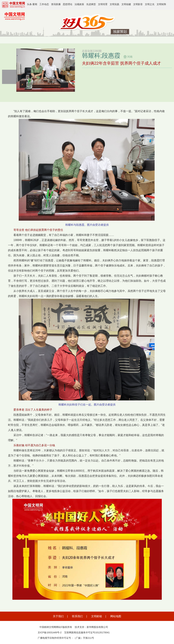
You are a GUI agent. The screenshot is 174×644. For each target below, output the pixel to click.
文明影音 (138, 4)
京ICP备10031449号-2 (50, 632)
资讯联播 (56, 4)
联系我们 (77, 616)
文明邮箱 (97, 616)
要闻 (35, 4)
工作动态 (44, 4)
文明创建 (126, 4)
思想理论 (68, 4)
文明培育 (103, 4)
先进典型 (91, 4)
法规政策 (79, 4)
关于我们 (58, 616)
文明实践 (115, 4)
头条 (29, 4)
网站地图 (116, 616)
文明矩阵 (161, 4)
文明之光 (150, 4)
